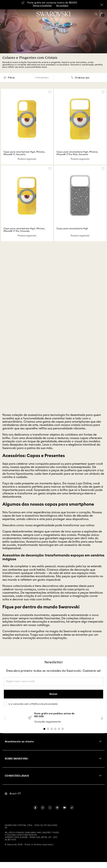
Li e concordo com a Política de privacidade (33, 704)
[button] (96, 14)
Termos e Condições (42, 6)
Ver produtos (62, 6)
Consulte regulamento (48, 722)
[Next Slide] (102, 718)
